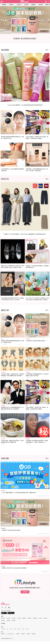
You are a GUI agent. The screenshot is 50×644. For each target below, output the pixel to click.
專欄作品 (46, 618)
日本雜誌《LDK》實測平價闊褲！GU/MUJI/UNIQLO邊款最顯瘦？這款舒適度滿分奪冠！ (25, 234)
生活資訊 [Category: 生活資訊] (28, 339)
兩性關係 (47, 5)
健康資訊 (33, 5)
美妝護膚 (4, 5)
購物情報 (35, 618)
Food (15, 629)
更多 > (47, 50)
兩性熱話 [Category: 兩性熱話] (3, 372)
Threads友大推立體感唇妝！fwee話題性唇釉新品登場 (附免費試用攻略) (25, 105)
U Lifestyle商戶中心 (10, 634)
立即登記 (25, 592)
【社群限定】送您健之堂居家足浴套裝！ (36, 341)
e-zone (27, 629)
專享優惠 (14, 620)
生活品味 (19, 5)
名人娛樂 (26, 5)
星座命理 (41, 5)
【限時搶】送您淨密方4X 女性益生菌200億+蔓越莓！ (14, 568)
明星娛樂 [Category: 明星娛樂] (3, 406)
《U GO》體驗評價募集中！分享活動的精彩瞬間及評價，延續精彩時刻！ (19, 493)
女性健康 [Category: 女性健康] (3, 439)
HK (8, 629)
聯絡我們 (34, 634)
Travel (11, 629)
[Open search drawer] (49, 2)
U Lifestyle (3, 629)
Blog (23, 629)
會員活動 (8, 620)
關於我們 (3, 634)
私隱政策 (28, 634)
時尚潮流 (11, 5)
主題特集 (3, 620)
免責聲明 (18, 634)
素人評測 (40, 618)
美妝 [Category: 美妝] (2, 339)
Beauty (19, 629)
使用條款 (23, 634)
